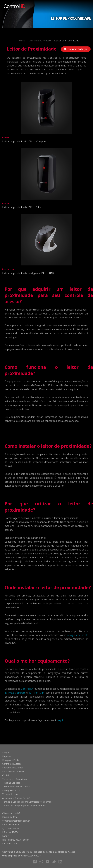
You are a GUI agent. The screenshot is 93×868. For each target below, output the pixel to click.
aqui (60, 720)
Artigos (6, 752)
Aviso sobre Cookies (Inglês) (16, 798)
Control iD (27, 689)
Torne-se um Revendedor (15, 779)
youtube (48, 862)
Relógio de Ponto (11, 760)
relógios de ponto (78, 635)
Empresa (7, 756)
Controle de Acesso (40, 41)
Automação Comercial (13, 771)
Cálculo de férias (10, 817)
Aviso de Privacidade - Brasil (16, 787)
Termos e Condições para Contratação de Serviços (27, 802)
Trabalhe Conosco (11, 783)
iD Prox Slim (37, 693)
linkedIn (60, 862)
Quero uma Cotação (76, 49)
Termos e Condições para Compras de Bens (24, 806)
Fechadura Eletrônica (13, 768)
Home (22, 41)
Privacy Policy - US (11, 790)
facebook (35, 862)
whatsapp (41, 862)
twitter (54, 862)
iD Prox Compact (15, 693)
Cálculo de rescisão (12, 813)
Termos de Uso (10, 794)
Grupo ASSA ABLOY (31, 856)
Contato (6, 775)
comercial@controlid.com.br (16, 821)
